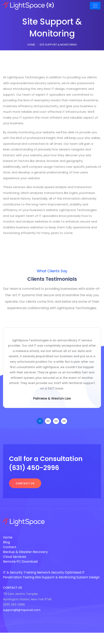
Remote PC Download (20, 562)
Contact (10, 547)
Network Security (50, 572)
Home (31, 45)
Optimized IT (75, 572)
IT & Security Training (20, 572)
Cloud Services (15, 557)
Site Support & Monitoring (55, 577)
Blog (6, 542)
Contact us (25, 483)
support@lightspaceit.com (22, 610)
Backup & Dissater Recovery (25, 552)
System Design (88, 577)
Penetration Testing (19, 577)
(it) (29, 5)
